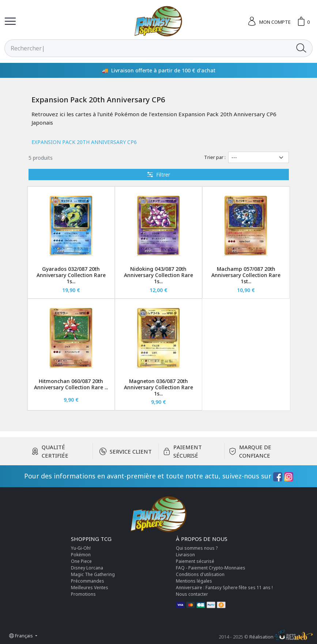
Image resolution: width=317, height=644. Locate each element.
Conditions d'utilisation (200, 574)
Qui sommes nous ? (197, 548)
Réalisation (281, 637)
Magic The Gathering (93, 574)
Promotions (83, 594)
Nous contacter (192, 594)
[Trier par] (258, 157)
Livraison (185, 555)
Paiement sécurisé (195, 561)
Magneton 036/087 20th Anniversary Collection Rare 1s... (158, 387)
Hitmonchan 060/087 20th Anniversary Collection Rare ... (71, 384)
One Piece (81, 561)
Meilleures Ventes (90, 588)
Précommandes (88, 581)
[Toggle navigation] (10, 21)
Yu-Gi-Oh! (81, 548)
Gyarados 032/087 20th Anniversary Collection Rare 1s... (71, 275)
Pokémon (81, 555)
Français (22, 636)
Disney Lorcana (87, 568)
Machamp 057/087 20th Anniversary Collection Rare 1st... (246, 275)
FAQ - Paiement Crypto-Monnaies (211, 568)
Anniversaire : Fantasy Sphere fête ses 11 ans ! (224, 588)
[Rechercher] (148, 48)
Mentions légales (194, 581)
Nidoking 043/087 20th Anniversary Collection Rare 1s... (158, 275)
